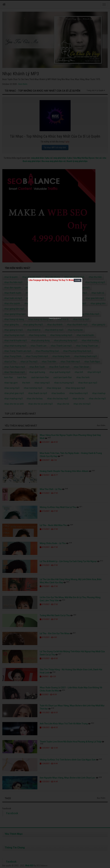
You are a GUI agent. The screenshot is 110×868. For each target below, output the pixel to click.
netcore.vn (58, 318)
